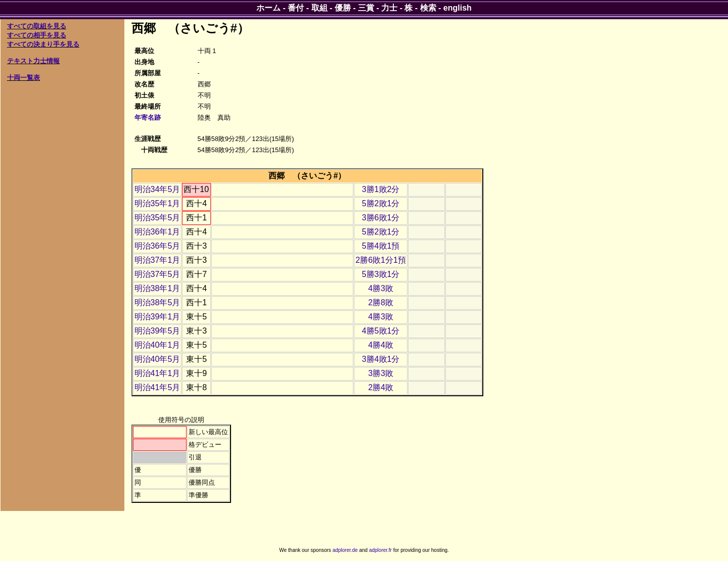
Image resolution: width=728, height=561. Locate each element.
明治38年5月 (157, 302)
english (458, 8)
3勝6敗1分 (381, 218)
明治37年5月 (157, 274)
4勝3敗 (381, 288)
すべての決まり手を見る (43, 44)
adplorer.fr (380, 550)
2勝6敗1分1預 (381, 260)
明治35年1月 (157, 203)
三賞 (366, 8)
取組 (320, 8)
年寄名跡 (148, 118)
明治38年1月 (157, 288)
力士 (389, 8)
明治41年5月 (157, 387)
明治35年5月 (157, 218)
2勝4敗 (381, 387)
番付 (296, 8)
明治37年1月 (157, 260)
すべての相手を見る (37, 35)
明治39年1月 (157, 317)
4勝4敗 (381, 345)
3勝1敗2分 (381, 189)
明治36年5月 (157, 246)
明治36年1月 (157, 232)
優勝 (343, 8)
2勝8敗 (381, 302)
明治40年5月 (157, 359)
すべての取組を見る (37, 26)
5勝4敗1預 (381, 246)
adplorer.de (345, 550)
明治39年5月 (157, 331)
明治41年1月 (157, 373)
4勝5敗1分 (381, 331)
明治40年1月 (157, 345)
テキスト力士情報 (33, 61)
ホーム (268, 8)
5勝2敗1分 (381, 203)
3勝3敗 (381, 373)
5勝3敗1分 (381, 274)
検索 (428, 8)
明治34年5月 (157, 189)
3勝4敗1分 (381, 359)
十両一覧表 (24, 78)
